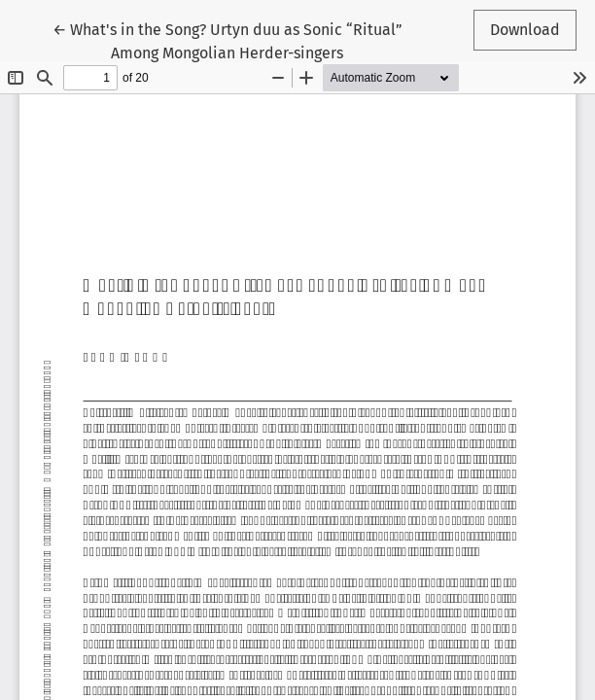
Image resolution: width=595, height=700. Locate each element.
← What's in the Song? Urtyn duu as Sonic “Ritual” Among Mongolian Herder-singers (227, 40)
